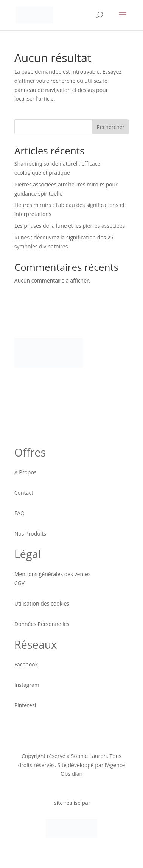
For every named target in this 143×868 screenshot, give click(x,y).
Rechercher (110, 127)
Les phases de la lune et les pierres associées (70, 226)
